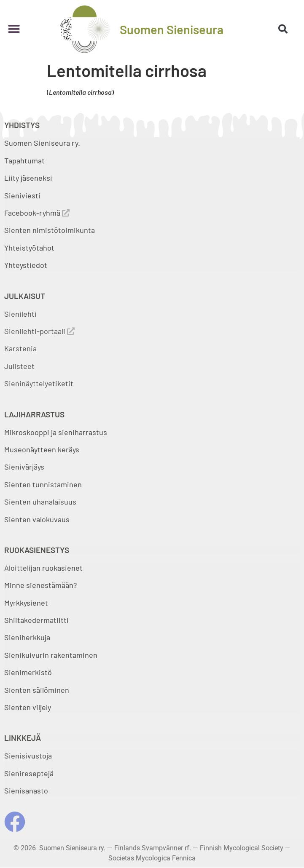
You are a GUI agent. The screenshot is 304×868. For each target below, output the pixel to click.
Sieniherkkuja (27, 637)
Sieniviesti (23, 195)
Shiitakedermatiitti (36, 620)
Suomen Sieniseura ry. (42, 143)
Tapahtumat (24, 160)
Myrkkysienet (26, 603)
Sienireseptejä (29, 773)
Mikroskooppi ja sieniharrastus (56, 432)
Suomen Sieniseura (172, 29)
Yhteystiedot (26, 265)
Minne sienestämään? (40, 585)
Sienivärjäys (24, 467)
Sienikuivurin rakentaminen (51, 655)
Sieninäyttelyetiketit (39, 383)
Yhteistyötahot (29, 248)
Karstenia (20, 348)
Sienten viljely (28, 707)
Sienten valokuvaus (37, 519)
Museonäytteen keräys (42, 449)
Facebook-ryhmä (37, 213)
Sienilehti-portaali (39, 331)
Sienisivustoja (28, 756)
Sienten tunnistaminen (43, 484)
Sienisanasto (26, 791)
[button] (14, 29)
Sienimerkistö (28, 672)
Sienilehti (20, 314)
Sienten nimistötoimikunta (50, 230)
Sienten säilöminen (37, 690)
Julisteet (19, 366)
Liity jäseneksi (28, 178)
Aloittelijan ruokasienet (43, 568)
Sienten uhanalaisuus (40, 502)
